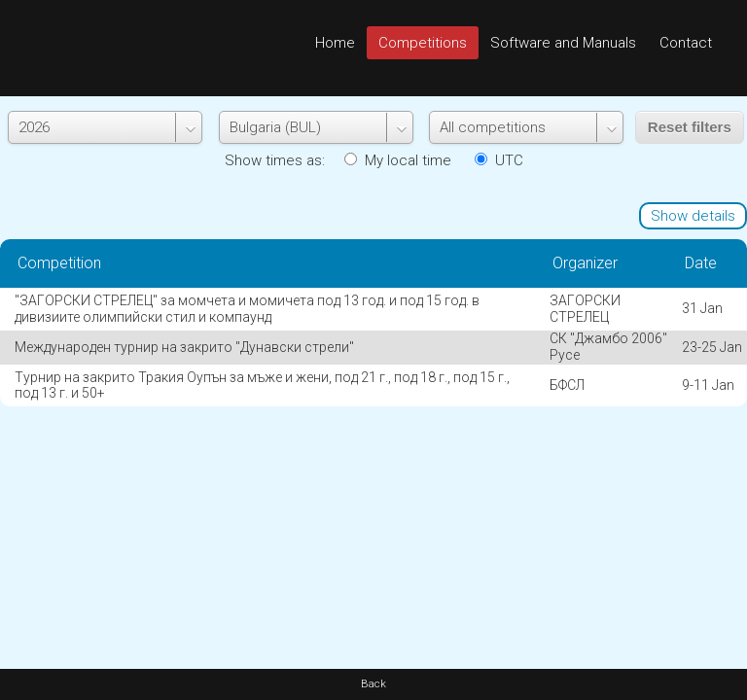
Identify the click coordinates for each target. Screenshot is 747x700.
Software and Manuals (563, 43)
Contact (686, 43)
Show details (693, 216)
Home (335, 43)
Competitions (423, 43)
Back (373, 684)
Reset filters (690, 127)
